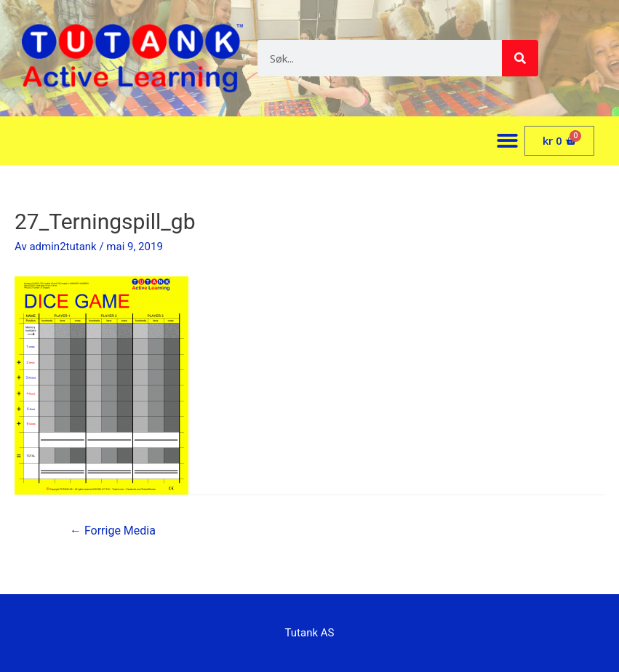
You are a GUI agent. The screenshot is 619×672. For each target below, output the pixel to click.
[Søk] (520, 58)
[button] (507, 141)
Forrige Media (113, 531)
